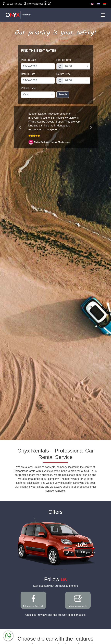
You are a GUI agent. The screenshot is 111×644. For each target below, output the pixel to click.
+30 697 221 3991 (35, 4)
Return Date (28, 74)
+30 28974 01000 (14, 4)
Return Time (64, 74)
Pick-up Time (64, 60)
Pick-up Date (29, 60)
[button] (20, 127)
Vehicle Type (28, 88)
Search (63, 95)
